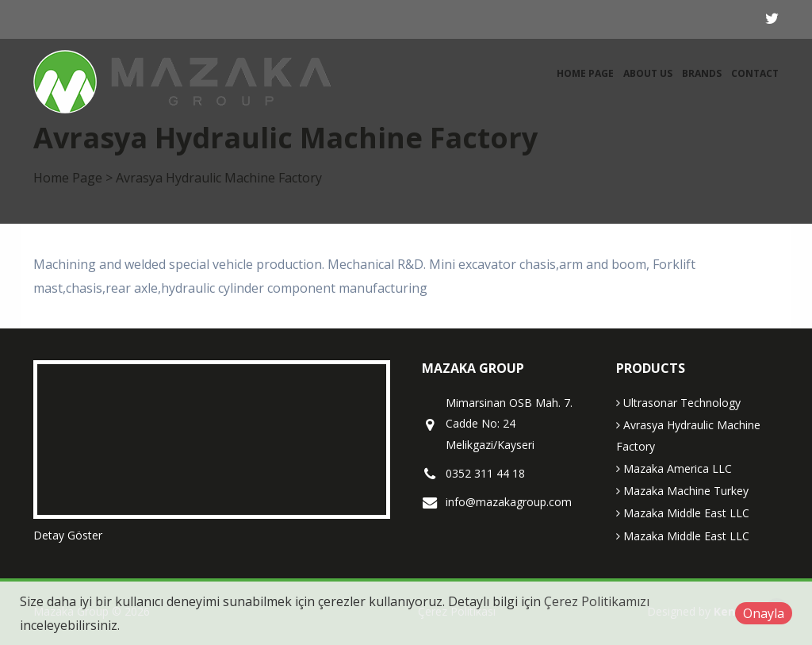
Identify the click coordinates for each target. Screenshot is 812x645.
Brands (702, 73)
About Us (648, 73)
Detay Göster (68, 535)
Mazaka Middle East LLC (683, 513)
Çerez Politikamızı (597, 601)
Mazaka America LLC (674, 468)
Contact (755, 73)
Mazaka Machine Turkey (682, 491)
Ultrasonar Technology (678, 403)
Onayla (764, 613)
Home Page (585, 73)
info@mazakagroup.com (509, 502)
